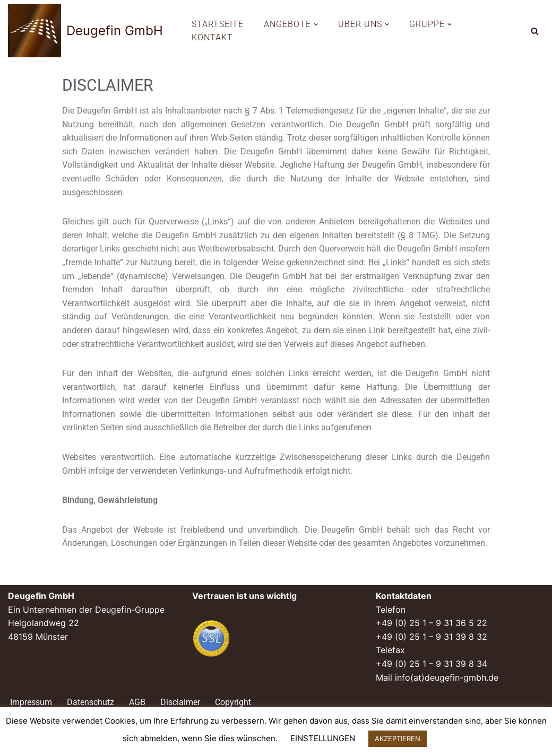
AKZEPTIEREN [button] (398, 738)
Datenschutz (90, 702)
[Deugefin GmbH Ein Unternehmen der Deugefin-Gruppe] (85, 31)
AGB (137, 702)
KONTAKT (212, 37)
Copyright (233, 702)
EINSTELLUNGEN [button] (323, 738)
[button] (316, 24)
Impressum (31, 702)
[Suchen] (535, 31)
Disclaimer (180, 702)
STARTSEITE (218, 24)
